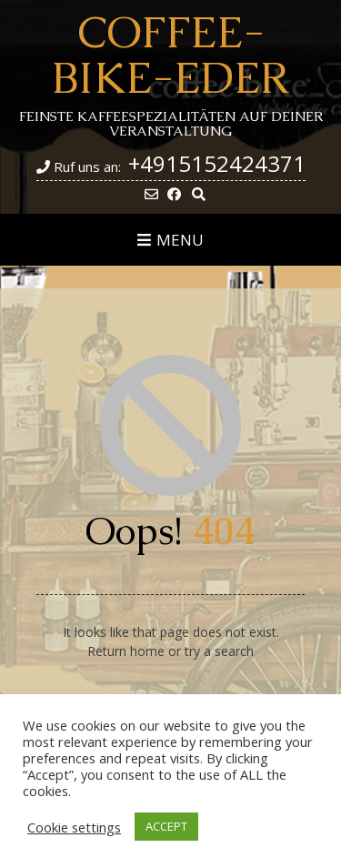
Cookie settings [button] (74, 827)
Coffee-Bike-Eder (170, 55)
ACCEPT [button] (166, 826)
